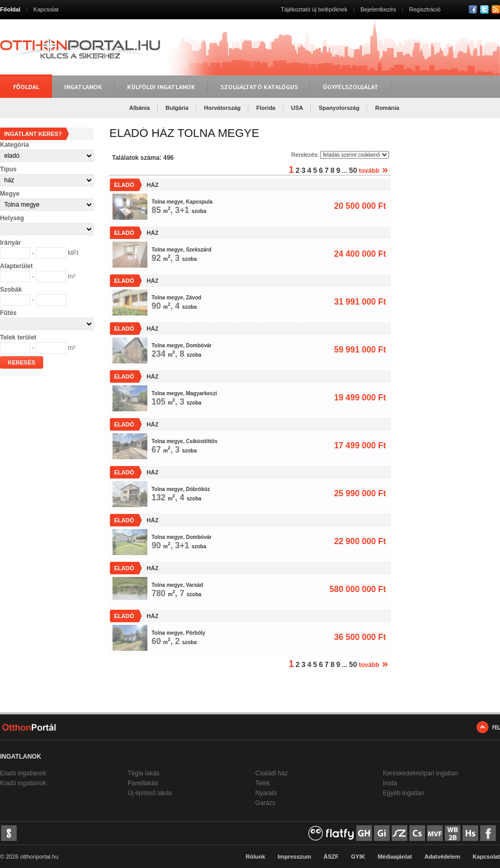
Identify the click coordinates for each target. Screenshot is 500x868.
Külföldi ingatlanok (161, 87)
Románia (387, 108)
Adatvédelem (442, 857)
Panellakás (143, 783)
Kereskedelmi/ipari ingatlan (420, 773)
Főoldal (10, 9)
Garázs (265, 803)
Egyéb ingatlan (403, 793)
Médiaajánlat (395, 857)
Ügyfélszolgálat (351, 87)
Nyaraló (266, 793)
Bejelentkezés (378, 9)
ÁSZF (331, 857)
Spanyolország (339, 108)
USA (297, 108)
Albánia (140, 108)
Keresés (22, 362)
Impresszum (294, 857)
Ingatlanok (83, 87)
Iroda (390, 783)
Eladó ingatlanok (23, 773)
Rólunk (255, 857)
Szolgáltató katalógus (259, 87)
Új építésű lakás (150, 793)
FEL (496, 727)
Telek (262, 783)
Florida (266, 108)
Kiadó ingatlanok (23, 783)
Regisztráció (425, 9)
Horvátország (222, 108)
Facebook (473, 9)
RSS (496, 9)
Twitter (484, 9)
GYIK (358, 857)
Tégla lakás (143, 773)
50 (353, 170)
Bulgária (177, 108)
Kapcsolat (46, 9)
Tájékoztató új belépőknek (314, 9)
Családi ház (272, 773)
